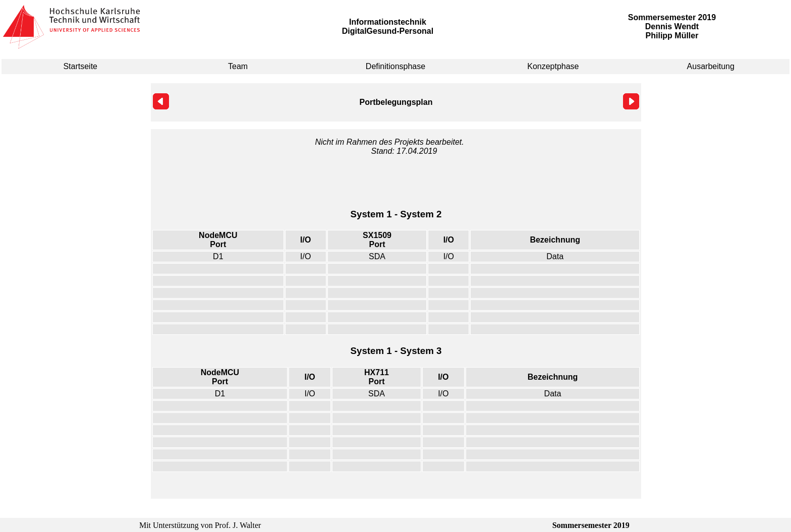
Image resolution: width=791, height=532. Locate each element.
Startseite (80, 66)
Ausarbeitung (711, 66)
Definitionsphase (395, 66)
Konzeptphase (553, 66)
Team (238, 66)
